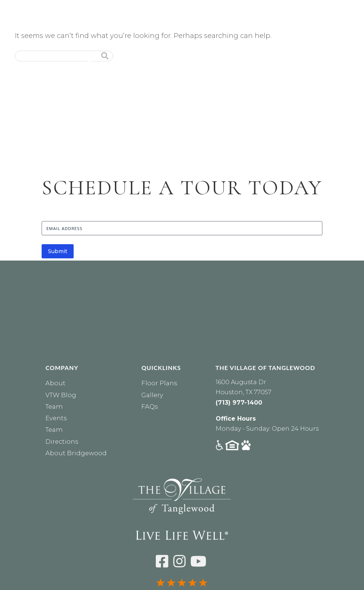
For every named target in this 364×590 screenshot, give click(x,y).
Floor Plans (159, 383)
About (94, 61)
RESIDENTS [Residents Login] (223, 49)
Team (54, 406)
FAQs (149, 406)
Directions (62, 441)
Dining (260, 61)
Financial (302, 61)
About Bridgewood (76, 453)
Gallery (152, 395)
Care (180, 61)
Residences (138, 61)
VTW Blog (61, 395)
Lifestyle (218, 61)
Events (345, 61)
